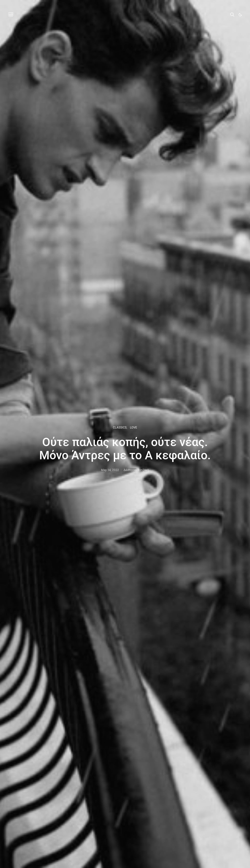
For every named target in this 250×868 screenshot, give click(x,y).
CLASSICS (120, 428)
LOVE (133, 428)
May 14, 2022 (110, 470)
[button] (240, 15)
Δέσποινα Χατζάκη (136, 470)
